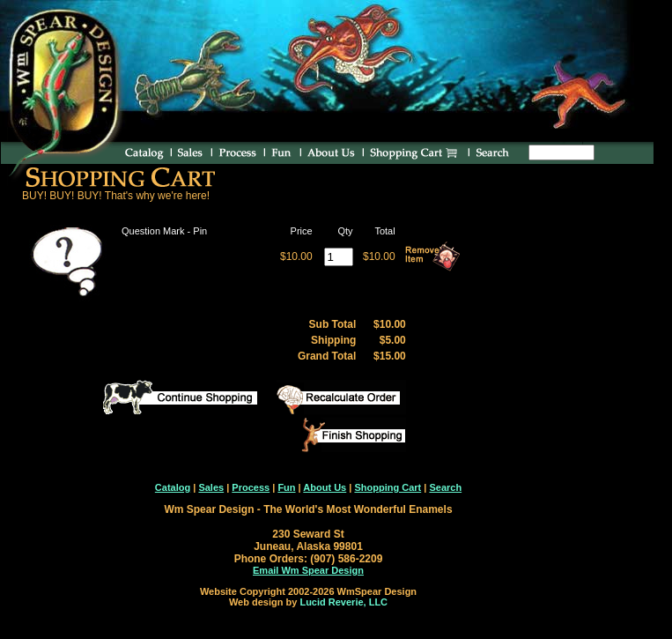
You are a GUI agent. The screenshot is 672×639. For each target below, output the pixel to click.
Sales (211, 487)
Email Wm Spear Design (308, 570)
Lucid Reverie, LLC (343, 602)
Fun (286, 487)
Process (251, 487)
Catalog (173, 487)
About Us (325, 487)
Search (445, 487)
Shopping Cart (388, 487)
